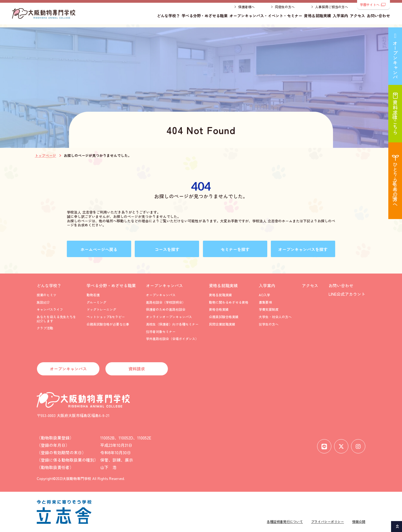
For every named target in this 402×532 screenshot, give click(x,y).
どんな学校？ (168, 18)
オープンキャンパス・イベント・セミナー (266, 18)
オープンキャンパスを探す (303, 249)
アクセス (357, 18)
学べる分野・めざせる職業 (205, 18)
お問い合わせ (378, 18)
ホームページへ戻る (99, 249)
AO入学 (264, 295)
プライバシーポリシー (328, 521)
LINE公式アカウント (347, 294)
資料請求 (137, 369)
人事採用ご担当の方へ (332, 9)
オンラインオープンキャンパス (169, 317)
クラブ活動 (45, 328)
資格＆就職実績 (317, 18)
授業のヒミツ (47, 295)
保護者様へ (246, 9)
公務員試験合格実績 (224, 317)
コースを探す (167, 249)
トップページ (45, 156)
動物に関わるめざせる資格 (229, 302)
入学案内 (340, 18)
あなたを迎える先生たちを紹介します (56, 319)
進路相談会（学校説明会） (166, 302)
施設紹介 (43, 302)
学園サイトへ (373, 5)
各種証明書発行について (285, 521)
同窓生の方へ (285, 9)
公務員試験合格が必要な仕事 (108, 324)
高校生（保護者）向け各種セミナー (172, 324)
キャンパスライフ (50, 309)
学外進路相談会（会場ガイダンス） (172, 339)
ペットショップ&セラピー (106, 317)
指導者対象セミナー (161, 331)
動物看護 (93, 295)
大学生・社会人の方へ (275, 317)
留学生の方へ (269, 324)
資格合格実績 (219, 309)
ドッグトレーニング (101, 309)
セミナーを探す (235, 249)
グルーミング (96, 302)
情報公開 (359, 521)
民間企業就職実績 (222, 324)
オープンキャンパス (164, 285)
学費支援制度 (269, 309)
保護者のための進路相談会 (166, 309)
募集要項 (265, 302)
